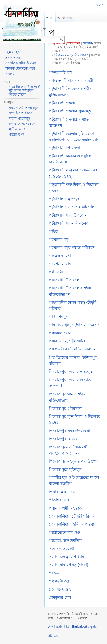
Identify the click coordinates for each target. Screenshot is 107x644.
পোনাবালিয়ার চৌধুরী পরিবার (72, 516)
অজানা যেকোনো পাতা (20, 68)
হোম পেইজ (13, 52)
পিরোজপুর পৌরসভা (65, 408)
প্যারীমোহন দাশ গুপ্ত (65, 532)
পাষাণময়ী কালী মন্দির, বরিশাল (73, 349)
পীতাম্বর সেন (59, 500)
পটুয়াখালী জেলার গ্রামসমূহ (70, 111)
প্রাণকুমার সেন (60, 597)
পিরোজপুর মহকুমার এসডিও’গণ (74, 461)
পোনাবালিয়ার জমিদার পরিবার (73, 524)
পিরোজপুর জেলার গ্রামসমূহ (71, 372)
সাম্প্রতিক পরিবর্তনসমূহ (20, 63)
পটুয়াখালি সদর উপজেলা (69, 215)
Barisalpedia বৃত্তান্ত (85, 627)
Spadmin (59, 43)
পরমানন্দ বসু (59, 239)
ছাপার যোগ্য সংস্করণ (22, 124)
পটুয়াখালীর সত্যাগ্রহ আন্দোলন (73, 207)
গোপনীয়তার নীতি (58, 627)
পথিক (53, 231)
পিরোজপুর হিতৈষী (64, 439)
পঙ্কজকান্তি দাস (61, 72)
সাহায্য (9, 74)
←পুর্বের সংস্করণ (77, 55)
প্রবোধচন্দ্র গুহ (60, 589)
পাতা (50, 18)
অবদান (87, 43)
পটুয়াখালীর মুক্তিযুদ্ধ (65, 199)
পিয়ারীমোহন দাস (62, 492)
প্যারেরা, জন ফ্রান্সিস (65, 540)
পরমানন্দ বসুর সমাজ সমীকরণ (72, 247)
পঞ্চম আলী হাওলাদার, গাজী (71, 81)
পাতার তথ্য (16, 134)
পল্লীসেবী (56, 272)
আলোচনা (73, 43)
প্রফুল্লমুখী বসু (59, 581)
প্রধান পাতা (12, 58)
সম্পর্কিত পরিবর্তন (20, 113)
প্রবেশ (100, 5)
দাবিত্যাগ (53, 636)
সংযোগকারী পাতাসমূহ (23, 108)
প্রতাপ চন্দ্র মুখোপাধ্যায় (66, 557)
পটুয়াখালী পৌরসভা (64, 148)
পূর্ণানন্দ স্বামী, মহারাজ (66, 508)
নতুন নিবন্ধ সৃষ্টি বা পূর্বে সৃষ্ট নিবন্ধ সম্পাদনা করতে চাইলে (24, 91)
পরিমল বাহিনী (60, 256)
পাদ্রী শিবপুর (58, 317)
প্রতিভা (54, 573)
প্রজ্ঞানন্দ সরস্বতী (62, 549)
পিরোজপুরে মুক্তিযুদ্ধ (65, 469)
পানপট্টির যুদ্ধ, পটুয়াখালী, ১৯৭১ (74, 325)
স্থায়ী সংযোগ (17, 129)
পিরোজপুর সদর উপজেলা (70, 431)
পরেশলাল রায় (60, 264)
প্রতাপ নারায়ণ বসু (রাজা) (69, 565)
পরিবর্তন (59, 55)
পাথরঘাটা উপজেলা (65, 280)
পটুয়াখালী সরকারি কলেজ (69, 223)
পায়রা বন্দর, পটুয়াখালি (67, 341)
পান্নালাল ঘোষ (60, 333)
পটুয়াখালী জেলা (62, 103)
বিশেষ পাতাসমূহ (19, 118)
